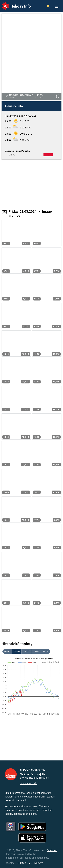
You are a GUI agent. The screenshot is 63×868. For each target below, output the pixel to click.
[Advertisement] (31, 183)
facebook (52, 850)
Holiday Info (13, 4)
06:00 (7, 651)
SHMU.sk (22, 863)
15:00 (36, 651)
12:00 (26, 651)
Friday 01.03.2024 (24, 211)
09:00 (17, 651)
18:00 (46, 651)
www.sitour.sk (28, 783)
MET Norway (36, 863)
